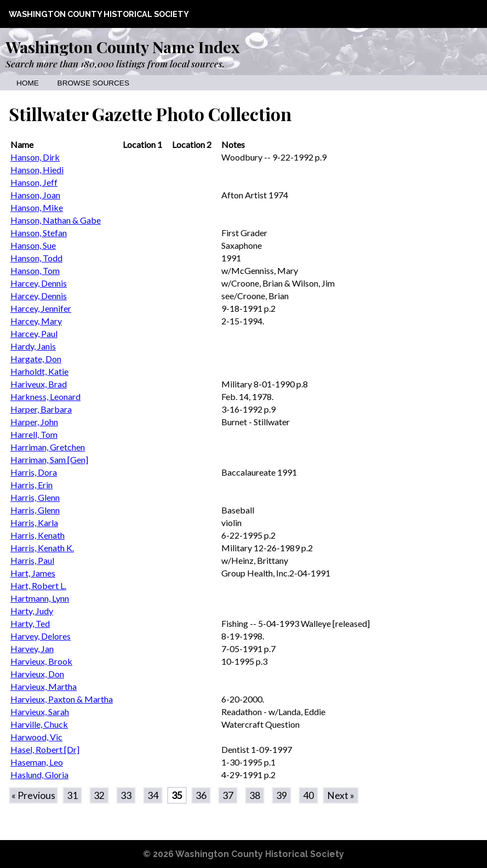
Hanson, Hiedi (37, 170)
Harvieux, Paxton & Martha (62, 699)
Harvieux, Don (37, 674)
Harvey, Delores (41, 636)
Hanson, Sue (33, 245)
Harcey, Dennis (39, 283)
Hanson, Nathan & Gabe (56, 220)
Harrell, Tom (34, 434)
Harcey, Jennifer (41, 308)
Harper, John (34, 422)
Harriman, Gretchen (48, 447)
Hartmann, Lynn (40, 598)
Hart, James (33, 573)
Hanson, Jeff (34, 182)
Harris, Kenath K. (42, 548)
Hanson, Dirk (35, 157)
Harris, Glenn (35, 497)
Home (28, 83)
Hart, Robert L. (38, 586)
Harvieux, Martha (44, 686)
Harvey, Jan (32, 649)
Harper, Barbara (41, 409)
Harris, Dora (34, 472)
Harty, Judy (32, 611)
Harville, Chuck (39, 724)
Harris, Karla (34, 522)
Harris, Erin (31, 485)
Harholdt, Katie (39, 371)
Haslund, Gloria (39, 775)
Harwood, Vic (36, 737)
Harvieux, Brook (41, 661)
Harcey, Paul (34, 333)
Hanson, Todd (36, 258)
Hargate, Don (36, 359)
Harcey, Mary (36, 321)
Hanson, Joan (35, 195)
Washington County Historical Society (99, 14)
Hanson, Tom (35, 270)
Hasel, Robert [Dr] (45, 749)
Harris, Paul (32, 560)
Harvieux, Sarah (40, 712)
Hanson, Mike (37, 207)
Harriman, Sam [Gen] (49, 459)
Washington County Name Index (122, 47)
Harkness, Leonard (45, 396)
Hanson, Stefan (39, 233)
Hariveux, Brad (39, 384)
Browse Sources (93, 83)
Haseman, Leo (37, 762)
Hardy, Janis (33, 346)
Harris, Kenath (38, 535)
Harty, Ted (30, 623)
